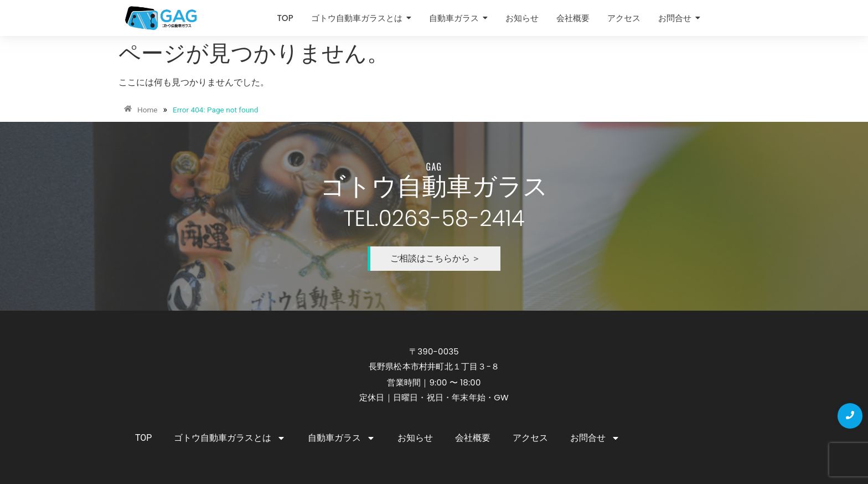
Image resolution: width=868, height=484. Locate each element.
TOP (143, 438)
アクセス (530, 438)
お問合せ (595, 438)
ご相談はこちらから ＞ (436, 258)
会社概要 (473, 438)
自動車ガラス (342, 438)
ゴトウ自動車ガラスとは (230, 438)
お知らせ (415, 438)
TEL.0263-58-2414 (434, 218)
